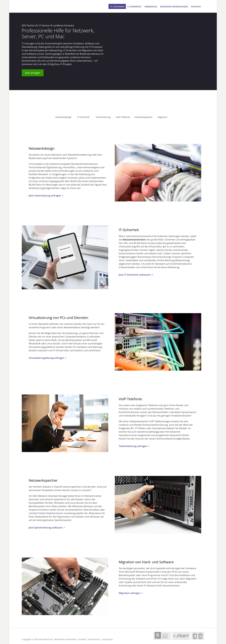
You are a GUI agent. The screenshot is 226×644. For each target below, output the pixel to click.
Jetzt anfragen (33, 73)
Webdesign (151, 6)
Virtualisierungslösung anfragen (46, 358)
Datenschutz (94, 639)
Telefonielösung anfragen (133, 446)
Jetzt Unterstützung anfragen (45, 196)
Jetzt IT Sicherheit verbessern (135, 275)
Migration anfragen (130, 593)
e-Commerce (134, 6)
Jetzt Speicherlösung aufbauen (46, 528)
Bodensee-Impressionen (174, 6)
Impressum (107, 639)
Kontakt (196, 6)
